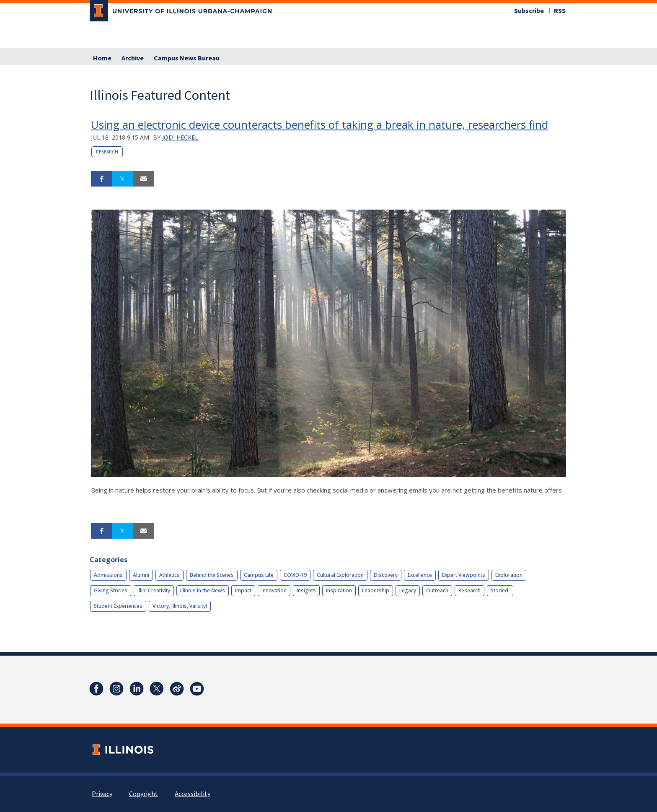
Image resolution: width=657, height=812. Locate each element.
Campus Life (259, 575)
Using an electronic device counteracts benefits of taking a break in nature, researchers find (319, 125)
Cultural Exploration (340, 575)
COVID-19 (295, 575)
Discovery (386, 575)
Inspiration (339, 590)
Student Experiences (118, 606)
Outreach (437, 590)
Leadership (376, 590)
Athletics (169, 575)
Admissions (108, 575)
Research (107, 152)
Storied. (500, 590)
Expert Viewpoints (464, 575)
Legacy (408, 590)
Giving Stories (111, 590)
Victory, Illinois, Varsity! (180, 606)
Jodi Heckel (180, 137)
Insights (306, 590)
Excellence (420, 575)
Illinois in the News (203, 590)
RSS (560, 11)
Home (102, 58)
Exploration (509, 575)
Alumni (141, 575)
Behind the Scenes (212, 575)
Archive (133, 58)
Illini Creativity (154, 590)
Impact (243, 590)
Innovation (274, 590)
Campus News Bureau (187, 58)
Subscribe (529, 11)
